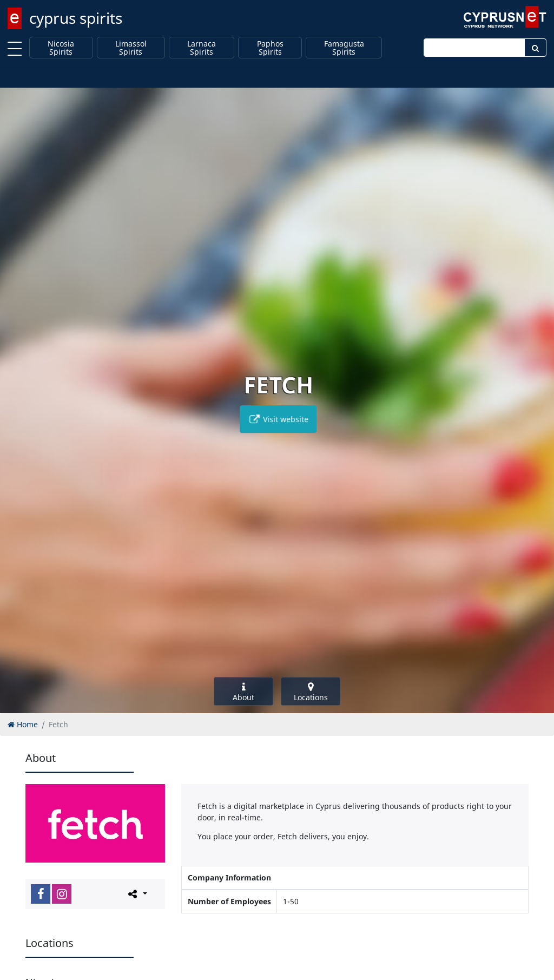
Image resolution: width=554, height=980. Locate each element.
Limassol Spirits (131, 48)
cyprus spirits (76, 18)
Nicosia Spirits (61, 48)
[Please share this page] (137, 893)
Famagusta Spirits (344, 48)
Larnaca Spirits (202, 48)
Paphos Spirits (270, 48)
